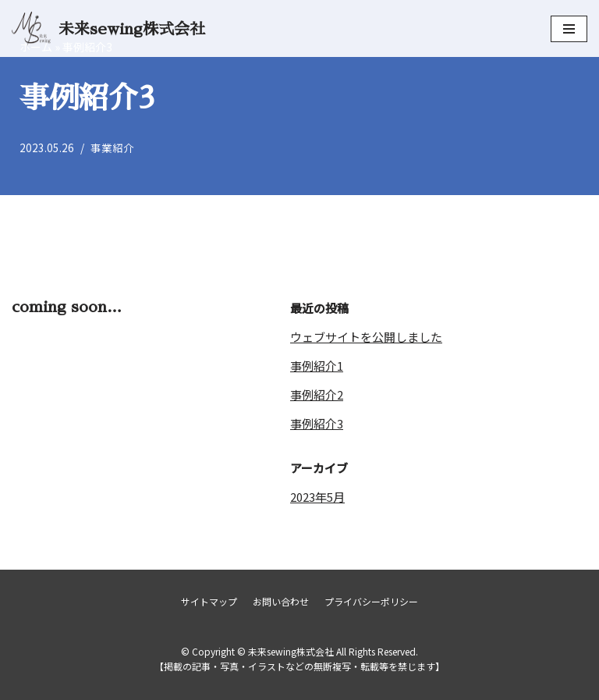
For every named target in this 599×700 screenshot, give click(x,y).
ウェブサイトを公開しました (366, 337)
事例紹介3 (317, 423)
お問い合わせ (281, 601)
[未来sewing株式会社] (108, 28)
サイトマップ (209, 601)
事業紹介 (112, 147)
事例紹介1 (317, 366)
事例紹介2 (317, 394)
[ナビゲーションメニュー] (569, 29)
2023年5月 (317, 497)
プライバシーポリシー (371, 601)
